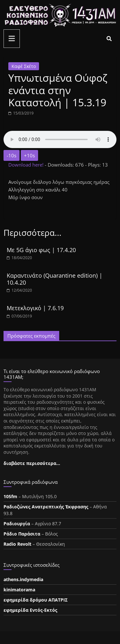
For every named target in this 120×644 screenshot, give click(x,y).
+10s (29, 155)
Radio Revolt (17, 544)
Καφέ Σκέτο (24, 66)
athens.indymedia (23, 579)
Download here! (27, 165)
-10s (12, 155)
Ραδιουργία (17, 524)
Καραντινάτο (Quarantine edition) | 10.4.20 (55, 279)
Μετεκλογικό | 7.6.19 (35, 308)
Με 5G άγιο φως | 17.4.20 (41, 250)
